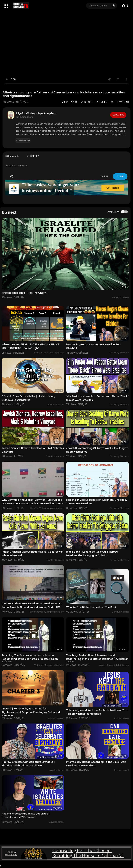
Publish (120, 176)
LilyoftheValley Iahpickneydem (36, 113)
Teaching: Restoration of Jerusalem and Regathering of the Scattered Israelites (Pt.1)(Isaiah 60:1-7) (97, 659)
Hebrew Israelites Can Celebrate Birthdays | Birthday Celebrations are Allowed (28, 764)
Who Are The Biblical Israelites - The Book (91, 607)
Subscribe (118, 115)
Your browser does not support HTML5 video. (66, 52)
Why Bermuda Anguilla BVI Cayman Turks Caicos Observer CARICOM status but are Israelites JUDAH (32, 502)
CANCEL (104, 176)
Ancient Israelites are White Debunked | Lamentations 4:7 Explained (26, 815)
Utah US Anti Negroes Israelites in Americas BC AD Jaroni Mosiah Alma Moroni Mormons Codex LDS (32, 605)
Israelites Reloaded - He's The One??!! (25, 293)
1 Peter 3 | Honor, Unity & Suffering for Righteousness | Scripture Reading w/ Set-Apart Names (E (31, 712)
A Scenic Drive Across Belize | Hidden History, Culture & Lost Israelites (29, 398)
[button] (125, 6)
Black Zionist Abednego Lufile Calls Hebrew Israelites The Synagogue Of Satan (92, 554)
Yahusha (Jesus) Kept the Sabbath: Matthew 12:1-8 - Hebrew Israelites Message (97, 712)
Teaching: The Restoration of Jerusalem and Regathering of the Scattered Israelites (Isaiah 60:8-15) (30, 659)
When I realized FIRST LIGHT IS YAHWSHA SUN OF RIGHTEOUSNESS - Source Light (31, 346)
